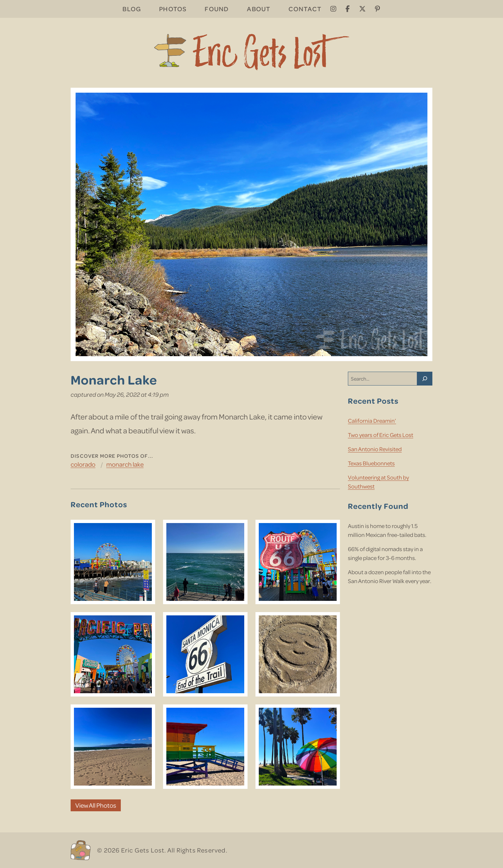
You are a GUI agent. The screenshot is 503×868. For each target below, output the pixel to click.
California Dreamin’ (372, 420)
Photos (173, 9)
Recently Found (378, 506)
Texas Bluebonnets (371, 463)
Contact (305, 9)
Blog (132, 9)
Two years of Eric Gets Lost (381, 435)
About (259, 9)
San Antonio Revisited (375, 449)
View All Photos (96, 805)
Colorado (83, 464)
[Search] (425, 379)
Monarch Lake (125, 464)
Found (217, 9)
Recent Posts (373, 401)
